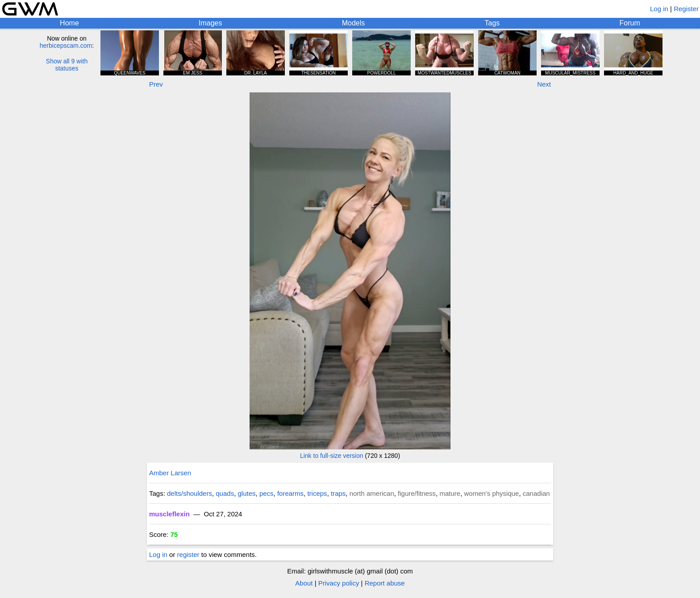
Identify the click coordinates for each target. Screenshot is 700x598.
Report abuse (385, 583)
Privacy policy (339, 583)
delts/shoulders (190, 493)
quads (225, 493)
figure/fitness (417, 493)
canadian (536, 493)
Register (686, 9)
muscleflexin (169, 514)
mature (450, 493)
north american (372, 493)
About (304, 583)
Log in (659, 9)
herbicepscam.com (66, 46)
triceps (317, 493)
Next (544, 84)
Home (69, 23)
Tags (492, 23)
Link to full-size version (332, 456)
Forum (630, 23)
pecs (267, 493)
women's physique (492, 493)
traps (338, 493)
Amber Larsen (170, 473)
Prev (156, 84)
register (188, 554)
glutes (247, 493)
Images (210, 23)
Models (354, 23)
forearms (290, 493)
